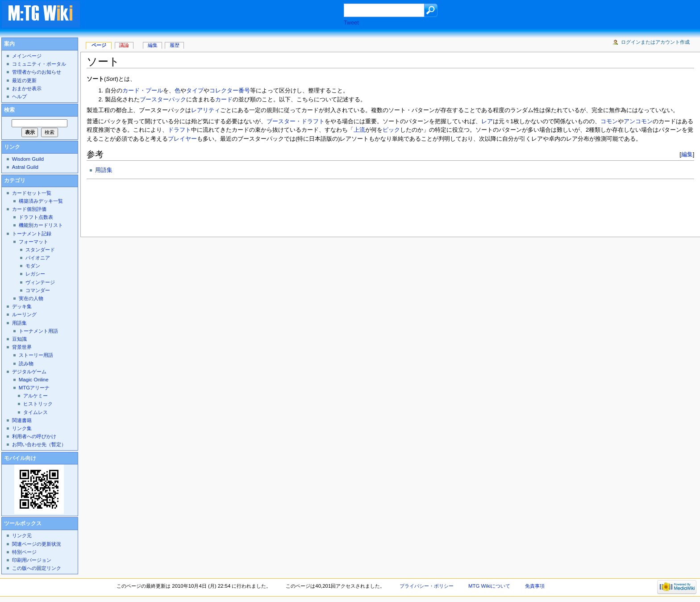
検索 (9, 110)
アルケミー (35, 396)
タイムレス (35, 412)
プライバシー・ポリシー (427, 586)
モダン (33, 266)
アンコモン (638, 121)
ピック (391, 130)
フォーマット (33, 242)
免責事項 (535, 586)
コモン (609, 121)
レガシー (35, 274)
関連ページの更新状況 (37, 544)
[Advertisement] (221, 15)
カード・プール (143, 91)
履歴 (175, 45)
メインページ (27, 56)
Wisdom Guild (28, 159)
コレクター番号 (230, 91)
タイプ (195, 91)
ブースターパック (163, 100)
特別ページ (24, 552)
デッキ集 (22, 306)
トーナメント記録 (32, 234)
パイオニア (38, 258)
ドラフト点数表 (36, 217)
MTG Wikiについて (489, 586)
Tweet (351, 23)
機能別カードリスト (41, 225)
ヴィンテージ (40, 282)
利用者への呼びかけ (34, 436)
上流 (359, 130)
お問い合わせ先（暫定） (39, 444)
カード (224, 100)
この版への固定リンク (37, 568)
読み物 (26, 364)
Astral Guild (25, 167)
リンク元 (22, 535)
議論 (124, 45)
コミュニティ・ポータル (39, 64)
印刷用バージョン (32, 560)
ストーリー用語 (36, 355)
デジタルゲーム (29, 372)
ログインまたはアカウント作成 (655, 42)
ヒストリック (38, 404)
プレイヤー (182, 139)
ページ (99, 45)
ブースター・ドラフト (296, 121)
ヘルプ (19, 96)
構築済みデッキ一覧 (41, 201)
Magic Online (34, 380)
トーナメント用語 (38, 331)
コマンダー (38, 290)
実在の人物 (31, 298)
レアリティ (206, 110)
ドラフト (179, 130)
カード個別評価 (29, 209)
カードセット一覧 (32, 193)
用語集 (104, 170)
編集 (687, 154)
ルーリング (24, 314)
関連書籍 (22, 420)
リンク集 (22, 428)
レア (487, 121)
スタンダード (40, 250)
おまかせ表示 (27, 88)
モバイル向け (20, 458)
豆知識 (19, 339)
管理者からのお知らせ (37, 72)
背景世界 (22, 347)
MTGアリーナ (34, 388)
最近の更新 (24, 80)
